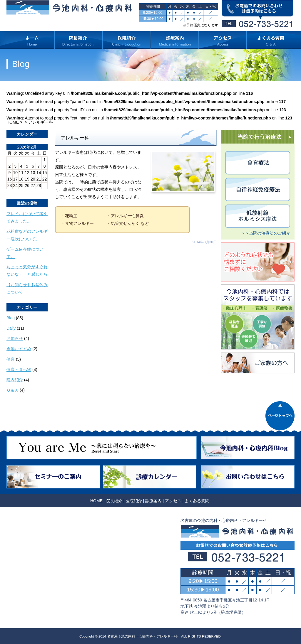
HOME (13, 122)
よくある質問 (197, 501)
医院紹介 (134, 501)
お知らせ (15, 338)
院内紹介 (15, 380)
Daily (11, 328)
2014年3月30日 (204, 242)
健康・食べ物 (19, 370)
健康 (11, 359)
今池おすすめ (19, 349)
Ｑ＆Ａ (12, 390)
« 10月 (12, 191)
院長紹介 (114, 501)
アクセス (173, 501)
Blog (11, 318)
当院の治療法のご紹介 (270, 233)
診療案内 (153, 501)
